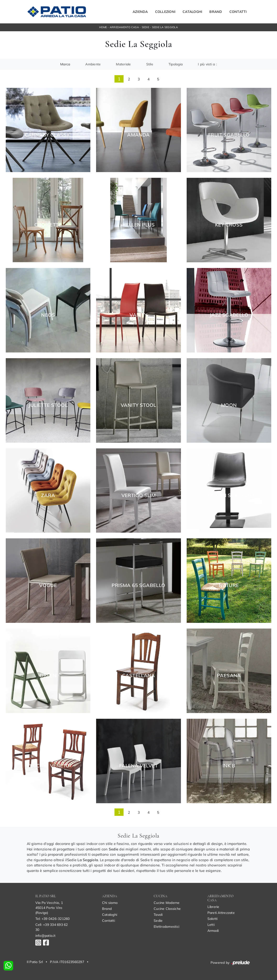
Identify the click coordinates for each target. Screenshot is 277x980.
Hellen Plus (138, 225)
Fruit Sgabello (229, 135)
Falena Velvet (138, 766)
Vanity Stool (138, 405)
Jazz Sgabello (229, 315)
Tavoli (158, 915)
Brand (216, 12)
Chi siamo (110, 903)
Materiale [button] (123, 64)
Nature (229, 585)
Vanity (138, 315)
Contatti (238, 12)
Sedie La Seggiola (165, 27)
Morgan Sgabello (229, 495)
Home (103, 27)
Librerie (213, 907)
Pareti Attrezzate (221, 913)
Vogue (48, 585)
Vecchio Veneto (48, 766)
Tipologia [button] (176, 64)
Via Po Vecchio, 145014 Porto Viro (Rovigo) (49, 908)
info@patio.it (45, 936)
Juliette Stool (48, 405)
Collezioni (165, 12)
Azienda (140, 12)
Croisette (48, 225)
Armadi (213, 931)
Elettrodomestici (166, 927)
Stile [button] (150, 64)
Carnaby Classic (48, 135)
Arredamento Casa (124, 27)
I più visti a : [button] (207, 64)
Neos (48, 315)
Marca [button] (65, 64)
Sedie (145, 27)
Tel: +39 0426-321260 (53, 919)
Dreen (48, 676)
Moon (229, 405)
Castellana (138, 676)
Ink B (229, 766)
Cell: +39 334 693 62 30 (52, 927)
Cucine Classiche (167, 909)
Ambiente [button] (93, 64)
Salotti (213, 919)
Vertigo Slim (139, 495)
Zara (48, 495)
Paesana (229, 676)
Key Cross (229, 225)
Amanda (138, 135)
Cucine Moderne (167, 903)
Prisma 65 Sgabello (138, 585)
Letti (211, 925)
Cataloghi (192, 12)
